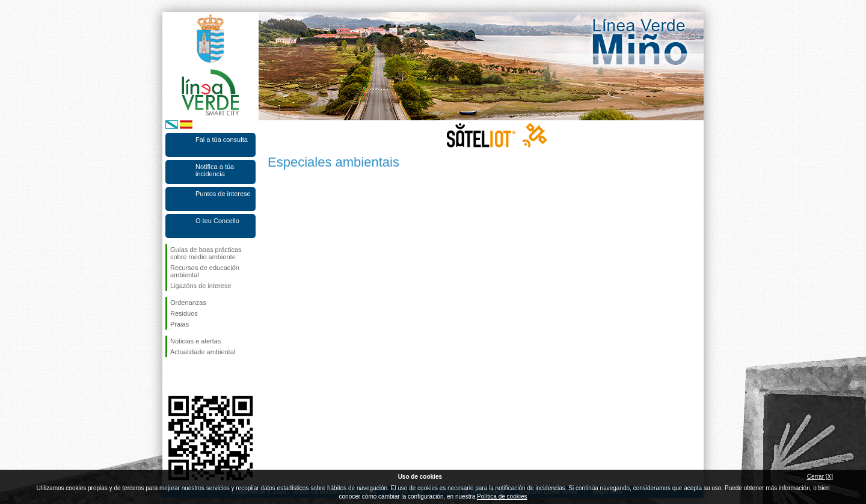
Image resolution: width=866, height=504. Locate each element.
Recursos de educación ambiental (205, 271)
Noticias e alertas (195, 341)
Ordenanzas (188, 303)
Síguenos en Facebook (173, 376)
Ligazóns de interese (201, 286)
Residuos (184, 313)
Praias (180, 324)
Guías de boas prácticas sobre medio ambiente (206, 253)
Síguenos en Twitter (192, 376)
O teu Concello (217, 221)
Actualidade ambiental (203, 352)
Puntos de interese (223, 194)
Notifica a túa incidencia (215, 170)
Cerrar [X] (820, 477)
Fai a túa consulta (222, 140)
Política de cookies (502, 496)
